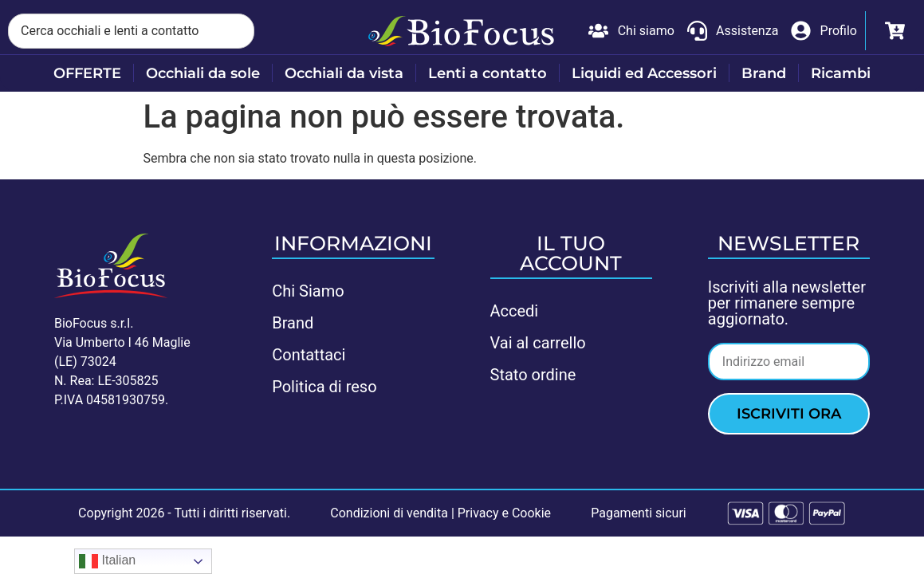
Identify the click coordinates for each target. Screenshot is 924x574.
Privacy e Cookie (504, 513)
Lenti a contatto (488, 73)
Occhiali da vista (344, 73)
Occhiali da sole (203, 73)
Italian (107, 561)
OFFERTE (87, 73)
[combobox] (131, 31)
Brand (764, 73)
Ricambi (841, 73)
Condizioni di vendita (389, 513)
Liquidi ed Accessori (644, 73)
